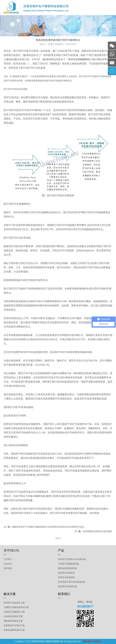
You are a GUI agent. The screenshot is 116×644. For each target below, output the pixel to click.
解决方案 (10, 594)
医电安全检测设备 (66, 577)
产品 (61, 550)
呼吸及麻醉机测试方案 (14, 630)
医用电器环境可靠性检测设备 (72, 582)
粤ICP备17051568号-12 (92, 641)
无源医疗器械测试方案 (14, 612)
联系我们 (64, 594)
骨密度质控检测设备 (68, 586)
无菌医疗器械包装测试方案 (16, 607)
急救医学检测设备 (66, 573)
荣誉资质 (8, 568)
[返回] (58, 538)
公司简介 (8, 559)
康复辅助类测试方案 (13, 621)
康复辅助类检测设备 (68, 568)
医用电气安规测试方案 (14, 603)
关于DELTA (11, 550)
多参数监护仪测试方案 (14, 625)
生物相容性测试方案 (13, 616)
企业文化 (8, 564)
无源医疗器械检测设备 (69, 564)
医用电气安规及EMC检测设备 (72, 559)
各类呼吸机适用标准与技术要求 (98, 531)
